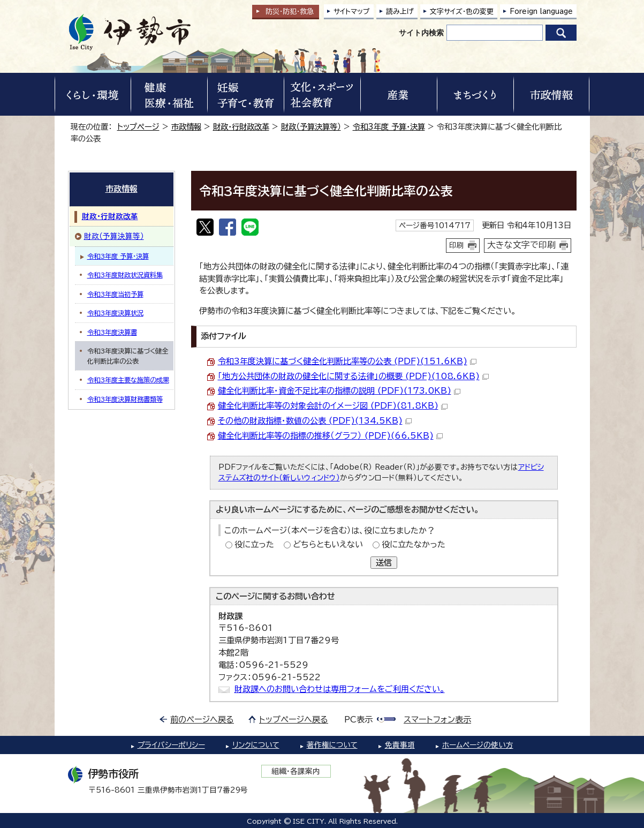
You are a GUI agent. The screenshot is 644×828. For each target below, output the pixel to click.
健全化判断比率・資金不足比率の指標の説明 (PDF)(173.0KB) (339, 391)
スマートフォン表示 (437, 720)
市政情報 (186, 127)
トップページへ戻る (294, 720)
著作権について (332, 745)
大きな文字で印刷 (521, 245)
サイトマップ (352, 12)
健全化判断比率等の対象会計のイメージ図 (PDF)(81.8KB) (333, 406)
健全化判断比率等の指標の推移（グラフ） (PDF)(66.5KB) (330, 436)
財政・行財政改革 (241, 127)
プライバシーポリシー (171, 745)
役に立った (254, 544)
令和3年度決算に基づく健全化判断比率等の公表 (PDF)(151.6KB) (347, 361)
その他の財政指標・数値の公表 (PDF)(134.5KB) (315, 421)
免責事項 (400, 745)
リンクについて (256, 745)
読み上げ (400, 12)
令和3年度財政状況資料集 (125, 275)
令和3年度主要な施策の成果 (128, 380)
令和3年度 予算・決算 (389, 127)
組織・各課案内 (296, 771)
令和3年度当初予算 (115, 294)
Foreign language (541, 12)
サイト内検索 (421, 33)
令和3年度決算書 (112, 332)
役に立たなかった (414, 544)
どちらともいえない (328, 544)
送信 (384, 563)
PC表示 (358, 720)
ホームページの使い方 (478, 745)
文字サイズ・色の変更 (462, 12)
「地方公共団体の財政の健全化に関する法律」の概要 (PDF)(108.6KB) (353, 376)
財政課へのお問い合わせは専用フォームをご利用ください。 (340, 689)
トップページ (138, 127)
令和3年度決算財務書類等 (125, 399)
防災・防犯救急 (290, 12)
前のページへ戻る (202, 720)
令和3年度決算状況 (115, 313)
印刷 (457, 245)
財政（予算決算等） (311, 127)
